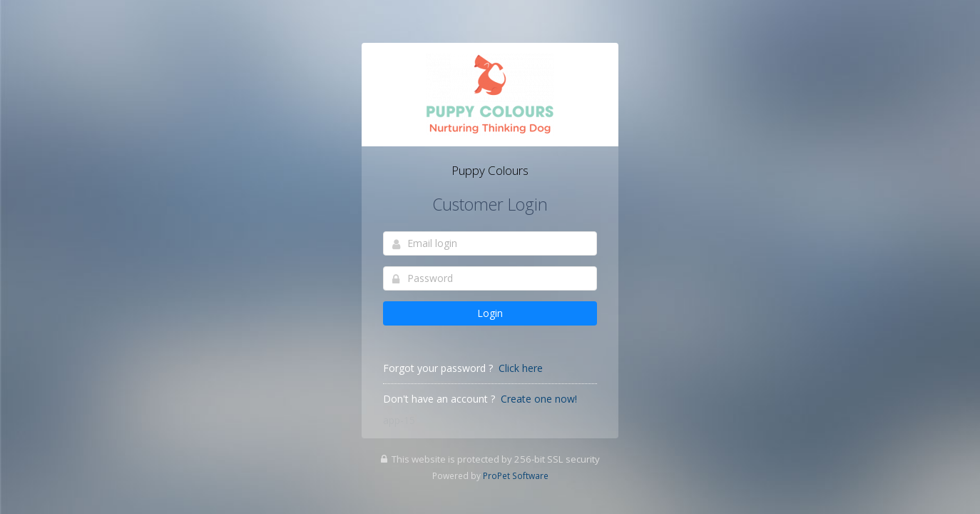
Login (490, 313)
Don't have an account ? (439, 399)
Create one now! (539, 399)
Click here (521, 368)
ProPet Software (516, 475)
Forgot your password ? (438, 368)
